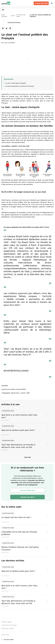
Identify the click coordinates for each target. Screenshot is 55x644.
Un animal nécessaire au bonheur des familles (20, 86)
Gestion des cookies (8, 628)
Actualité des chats (21, 16)
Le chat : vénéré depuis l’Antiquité (16, 83)
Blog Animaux (4, 16)
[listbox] (27, 430)
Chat (13, 16)
